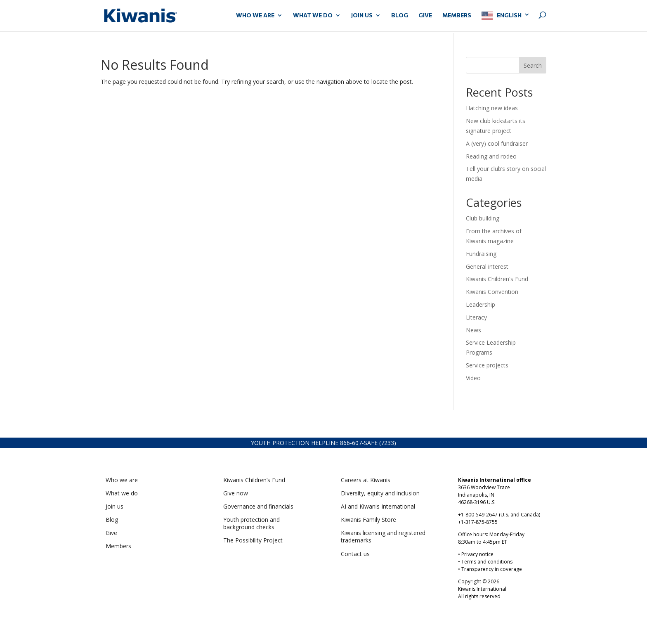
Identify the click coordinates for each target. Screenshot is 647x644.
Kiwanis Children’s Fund (254, 480)
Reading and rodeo (491, 156)
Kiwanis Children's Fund (497, 279)
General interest (487, 266)
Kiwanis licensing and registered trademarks (383, 536)
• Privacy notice (476, 554)
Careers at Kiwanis (366, 480)
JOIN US (362, 15)
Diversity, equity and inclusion (380, 493)
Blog (400, 15)
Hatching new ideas (493, 108)
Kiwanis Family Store (368, 520)
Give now (236, 493)
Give (111, 533)
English (509, 15)
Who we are (122, 480)
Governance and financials (258, 506)
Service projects (487, 365)
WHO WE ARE (255, 15)
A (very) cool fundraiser (497, 143)
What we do (122, 493)
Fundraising (481, 254)
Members (118, 546)
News (473, 330)
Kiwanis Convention (492, 292)
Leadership (481, 304)
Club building (483, 218)
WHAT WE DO (313, 15)
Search (533, 65)
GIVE (425, 15)
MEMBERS (457, 15)
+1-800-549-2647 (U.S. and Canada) (499, 515)
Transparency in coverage (492, 569)
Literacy (476, 317)
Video (473, 378)
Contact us (355, 554)
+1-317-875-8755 (478, 522)
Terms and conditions (487, 562)
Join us (115, 506)
